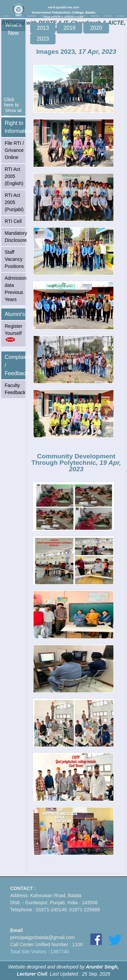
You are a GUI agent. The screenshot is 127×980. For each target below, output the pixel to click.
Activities (57, 16)
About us (19, 16)
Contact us (121, 16)
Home (6, 16)
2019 (69, 28)
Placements (95, 16)
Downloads (108, 16)
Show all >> (13, 113)
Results (82, 16)
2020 (96, 28)
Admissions (70, 16)
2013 (43, 28)
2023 (43, 39)
